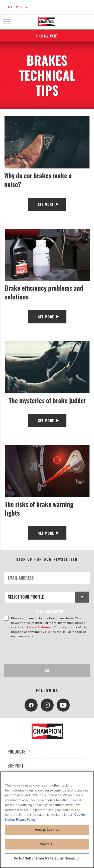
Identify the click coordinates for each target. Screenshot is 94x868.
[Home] (47, 22)
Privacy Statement (39, 627)
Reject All (47, 844)
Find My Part (47, 36)
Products (20, 752)
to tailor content (50, 611)
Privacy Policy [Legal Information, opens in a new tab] (26, 820)
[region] (47, 820)
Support (19, 766)
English (14, 7)
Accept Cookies (47, 830)
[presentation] (46, 651)
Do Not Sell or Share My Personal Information (47, 859)
